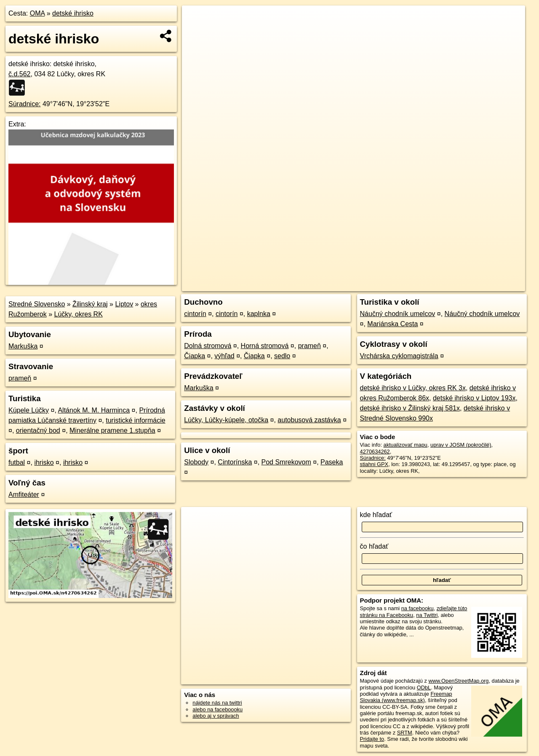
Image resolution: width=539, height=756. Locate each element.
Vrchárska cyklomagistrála (399, 356)
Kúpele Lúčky (29, 410)
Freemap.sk (423, 285)
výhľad (224, 356)
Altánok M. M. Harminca (94, 410)
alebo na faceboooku (217, 709)
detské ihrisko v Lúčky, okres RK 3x (413, 388)
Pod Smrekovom (286, 462)
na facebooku (418, 608)
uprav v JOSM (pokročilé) (461, 445)
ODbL (424, 688)
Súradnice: (25, 104)
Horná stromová (265, 346)
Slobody (196, 462)
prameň (20, 378)
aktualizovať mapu (406, 445)
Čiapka (195, 356)
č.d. (20, 74)
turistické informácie (135, 420)
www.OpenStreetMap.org (458, 681)
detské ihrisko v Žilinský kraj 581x (410, 408)
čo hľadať (374, 546)
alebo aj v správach (216, 716)
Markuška (23, 346)
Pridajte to (372, 739)
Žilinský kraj (90, 304)
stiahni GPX (374, 464)
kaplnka (259, 314)
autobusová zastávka (309, 420)
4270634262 (375, 452)
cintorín (195, 314)
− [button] (196, 33)
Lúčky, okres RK (79, 314)
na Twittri (427, 615)
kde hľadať (376, 515)
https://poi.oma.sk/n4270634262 (487, 285)
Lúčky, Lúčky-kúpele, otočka (226, 420)
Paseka (332, 462)
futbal (17, 462)
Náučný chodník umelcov (398, 314)
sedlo (282, 356)
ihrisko (44, 462)
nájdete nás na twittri (217, 703)
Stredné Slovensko (37, 304)
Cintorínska (235, 462)
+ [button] (196, 20)
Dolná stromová (208, 346)
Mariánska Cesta (392, 324)
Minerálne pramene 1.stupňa (112, 430)
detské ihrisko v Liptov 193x (474, 398)
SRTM (405, 733)
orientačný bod (38, 430)
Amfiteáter (24, 495)
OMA (37, 13)
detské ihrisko (73, 13)
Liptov (124, 304)
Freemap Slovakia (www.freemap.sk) (406, 697)
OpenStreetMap (380, 285)
